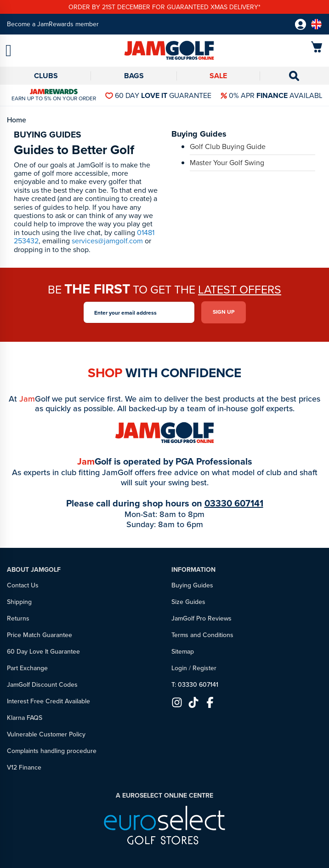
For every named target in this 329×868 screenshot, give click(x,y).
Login (179, 668)
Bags (134, 76)
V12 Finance (24, 767)
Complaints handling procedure (52, 751)
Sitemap (183, 652)
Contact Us (23, 585)
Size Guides (188, 602)
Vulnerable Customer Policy (46, 734)
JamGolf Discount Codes (42, 685)
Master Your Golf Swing (227, 163)
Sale (218, 76)
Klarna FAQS (25, 718)
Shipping (19, 602)
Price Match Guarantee (40, 635)
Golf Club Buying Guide (228, 147)
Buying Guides (192, 585)
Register (204, 668)
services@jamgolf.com (107, 241)
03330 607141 (234, 503)
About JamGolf (34, 570)
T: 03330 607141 (195, 685)
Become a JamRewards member (53, 24)
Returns (18, 618)
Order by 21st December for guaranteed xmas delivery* (164, 7)
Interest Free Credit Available (48, 701)
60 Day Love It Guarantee (43, 652)
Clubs (46, 76)
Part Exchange (27, 668)
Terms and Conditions (202, 635)
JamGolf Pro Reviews (201, 618)
